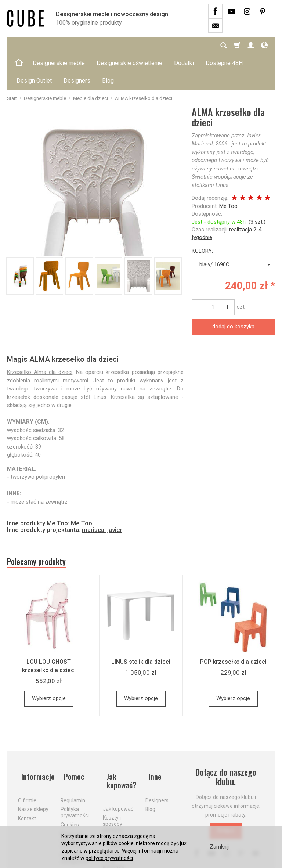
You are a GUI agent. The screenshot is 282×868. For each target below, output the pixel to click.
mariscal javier (102, 494)
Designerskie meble (59, 45)
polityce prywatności (109, 858)
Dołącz (226, 798)
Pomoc (72, 740)
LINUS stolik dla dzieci (141, 629)
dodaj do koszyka (233, 291)
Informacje (35, 740)
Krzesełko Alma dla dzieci (40, 337)
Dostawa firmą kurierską (113, 821)
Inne (152, 740)
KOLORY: (202, 216)
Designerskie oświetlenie (129, 45)
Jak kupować (118, 769)
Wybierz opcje (49, 666)
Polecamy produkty (42, 527)
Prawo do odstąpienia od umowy (74, 800)
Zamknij (219, 847)
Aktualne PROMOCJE (116, 803)
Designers (157, 760)
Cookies (70, 784)
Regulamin (73, 760)
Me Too (228, 171)
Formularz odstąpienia (74, 818)
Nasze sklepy (33, 769)
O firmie (27, 760)
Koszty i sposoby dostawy (113, 784)
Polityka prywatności (75, 772)
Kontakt (27, 778)
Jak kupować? (119, 744)
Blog (150, 769)
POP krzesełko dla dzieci (233, 629)
